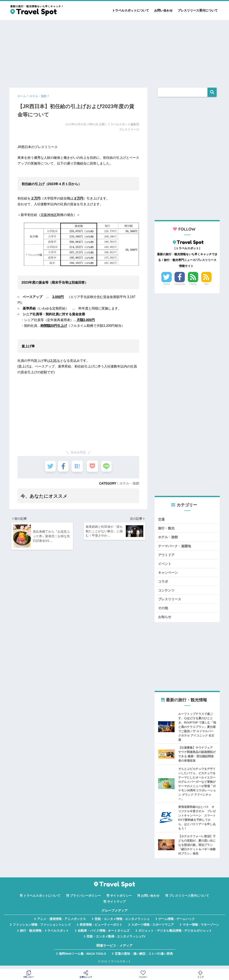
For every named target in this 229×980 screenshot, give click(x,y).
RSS (206, 284)
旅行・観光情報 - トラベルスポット (44, 934)
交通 (162, 519)
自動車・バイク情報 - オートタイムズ (104, 934)
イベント (165, 565)
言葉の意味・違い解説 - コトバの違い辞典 (144, 957)
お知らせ (165, 620)
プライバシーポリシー (85, 899)
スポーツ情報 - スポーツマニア (153, 928)
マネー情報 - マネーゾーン (201, 928)
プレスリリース (170, 602)
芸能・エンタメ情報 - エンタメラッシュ (122, 922)
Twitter (167, 284)
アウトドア (167, 556)
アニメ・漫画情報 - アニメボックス (61, 922)
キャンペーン (169, 574)
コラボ (163, 583)
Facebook (180, 284)
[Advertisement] (114, 52)
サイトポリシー (121, 899)
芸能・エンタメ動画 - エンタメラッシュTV (116, 940)
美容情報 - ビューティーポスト (101, 928)
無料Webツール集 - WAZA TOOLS (83, 957)
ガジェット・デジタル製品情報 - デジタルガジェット (175, 934)
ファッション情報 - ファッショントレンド (42, 928)
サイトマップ (116, 905)
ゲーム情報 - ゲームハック (177, 922)
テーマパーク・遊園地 (176, 547)
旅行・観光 (167, 529)
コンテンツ (167, 592)
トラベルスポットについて (131, 10)
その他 (163, 611)
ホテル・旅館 (129, 483)
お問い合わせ (163, 10)
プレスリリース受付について (198, 10)
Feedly (193, 284)
